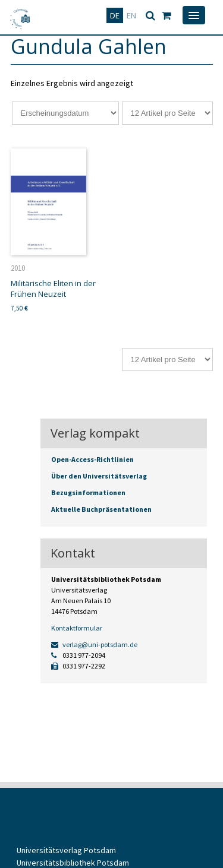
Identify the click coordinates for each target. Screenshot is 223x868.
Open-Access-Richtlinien (92, 459)
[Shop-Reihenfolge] (65, 113)
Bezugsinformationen (88, 492)
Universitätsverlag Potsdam (66, 850)
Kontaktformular (77, 628)
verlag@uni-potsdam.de (94, 644)
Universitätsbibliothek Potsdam (73, 863)
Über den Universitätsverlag (99, 476)
